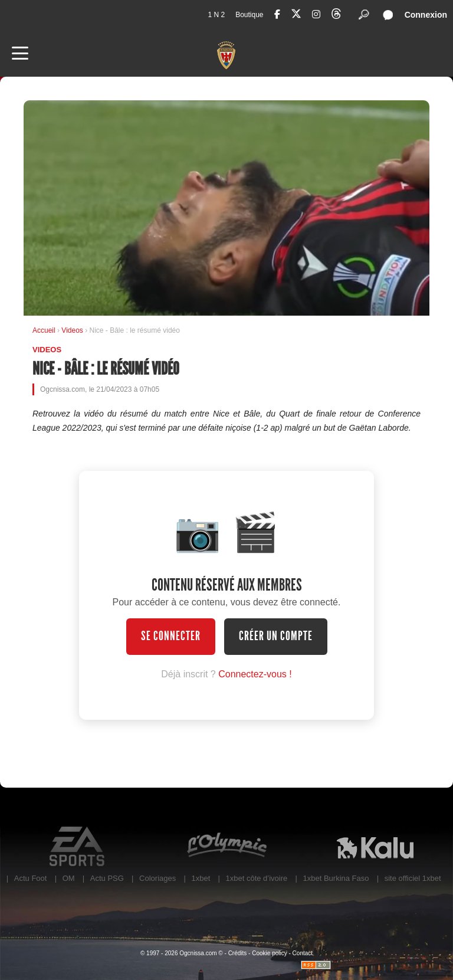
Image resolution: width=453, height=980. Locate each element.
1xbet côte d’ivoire (257, 878)
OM (69, 878)
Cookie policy (269, 953)
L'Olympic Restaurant (226, 847)
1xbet (201, 878)
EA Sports (78, 847)
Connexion (426, 15)
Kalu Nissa (375, 847)
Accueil (44, 330)
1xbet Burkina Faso (336, 878)
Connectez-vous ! (255, 674)
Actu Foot (31, 878)
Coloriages (157, 878)
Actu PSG (107, 878)
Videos (73, 330)
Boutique (249, 15)
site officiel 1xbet (413, 878)
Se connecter (171, 636)
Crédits (238, 953)
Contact (303, 953)
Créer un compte (276, 636)
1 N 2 (216, 15)
